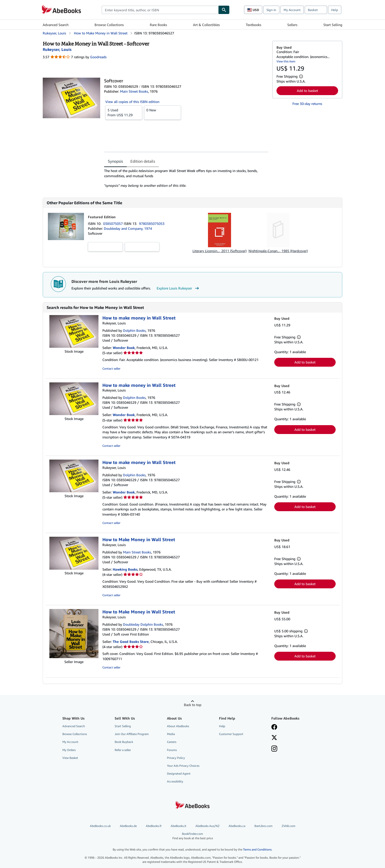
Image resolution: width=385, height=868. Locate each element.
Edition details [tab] (143, 161)
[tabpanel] (186, 178)
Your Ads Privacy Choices (183, 766)
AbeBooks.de (128, 826)
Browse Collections (109, 25)
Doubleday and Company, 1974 (128, 228)
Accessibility (175, 781)
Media (171, 734)
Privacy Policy (176, 758)
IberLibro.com (263, 826)
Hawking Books (125, 569)
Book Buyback (124, 742)
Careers (172, 742)
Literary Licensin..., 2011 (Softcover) (220, 251)
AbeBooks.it (179, 826)
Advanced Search (56, 25)
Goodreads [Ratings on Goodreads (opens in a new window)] (98, 57)
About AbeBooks (178, 726)
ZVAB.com (289, 826)
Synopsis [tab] (115, 161)
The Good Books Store (131, 642)
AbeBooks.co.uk (100, 826)
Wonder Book (124, 348)
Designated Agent (179, 774)
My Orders (69, 750)
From (124, 112)
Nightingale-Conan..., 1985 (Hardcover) (278, 251)
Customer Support (231, 734)
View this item (286, 61)
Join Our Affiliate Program (132, 734)
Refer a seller (123, 750)
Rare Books (158, 25)
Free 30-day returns (307, 104)
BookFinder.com (192, 836)
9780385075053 (152, 224)
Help (335, 10)
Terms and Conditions (257, 849)
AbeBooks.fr (154, 826)
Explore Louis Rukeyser (178, 288)
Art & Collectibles (206, 25)
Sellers (292, 25)
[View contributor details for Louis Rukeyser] (57, 49)
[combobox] (160, 10)
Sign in (271, 10)
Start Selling (333, 25)
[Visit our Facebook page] (274, 727)
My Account (292, 10)
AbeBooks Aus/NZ (207, 826)
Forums (172, 750)
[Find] (224, 10)
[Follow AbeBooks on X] (274, 738)
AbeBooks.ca (237, 826)
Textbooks (254, 25)
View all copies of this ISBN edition (132, 102)
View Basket (70, 758)
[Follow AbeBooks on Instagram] (274, 749)
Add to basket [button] (307, 91)
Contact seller (111, 369)
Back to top (193, 705)
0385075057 (113, 224)
